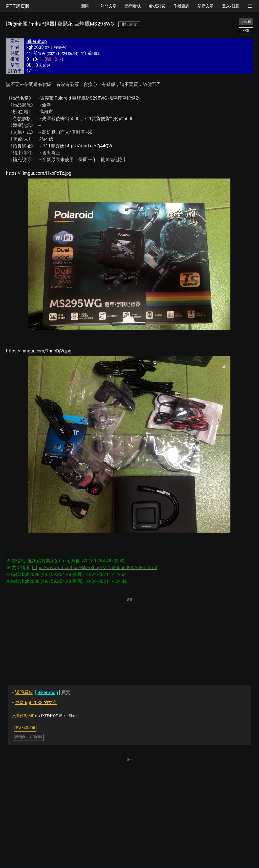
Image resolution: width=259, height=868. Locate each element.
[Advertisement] (129, 638)
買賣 (41, 692)
